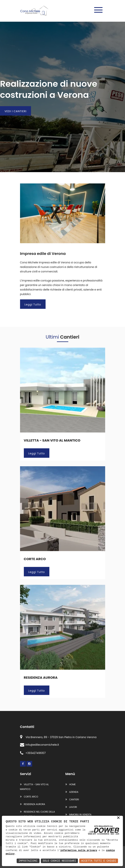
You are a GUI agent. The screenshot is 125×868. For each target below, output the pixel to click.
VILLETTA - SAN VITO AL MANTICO (52, 440)
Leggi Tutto (33, 304)
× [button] (118, 818)
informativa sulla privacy (79, 850)
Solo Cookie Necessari (59, 861)
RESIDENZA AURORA (41, 678)
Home (71, 784)
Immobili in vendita (78, 815)
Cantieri (72, 799)
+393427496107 (33, 753)
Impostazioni (28, 861)
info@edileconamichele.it (40, 745)
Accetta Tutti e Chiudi (99, 861)
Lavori (71, 807)
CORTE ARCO (35, 559)
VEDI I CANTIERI (16, 111)
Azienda (72, 792)
